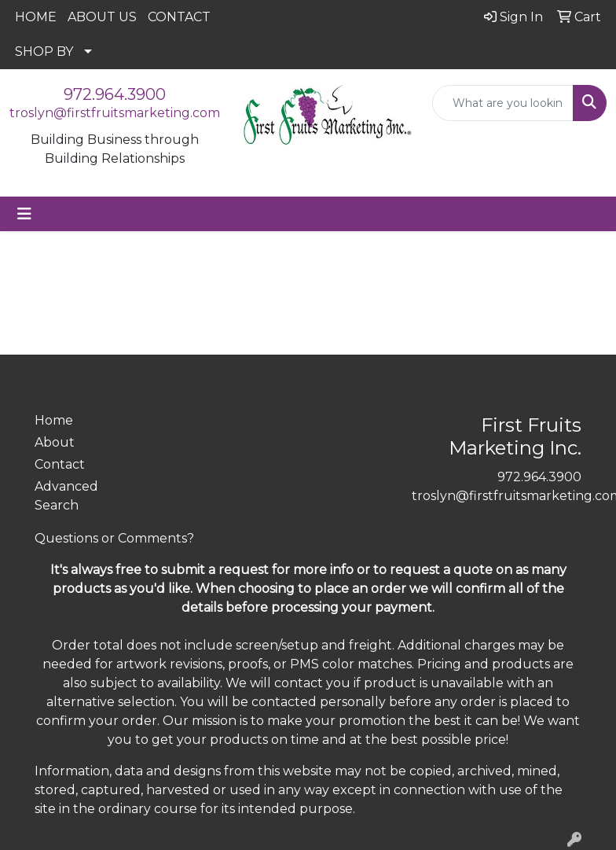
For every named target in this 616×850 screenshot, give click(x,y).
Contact (60, 464)
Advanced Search (66, 496)
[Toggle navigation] (24, 214)
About (55, 442)
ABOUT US (102, 17)
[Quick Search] (503, 103)
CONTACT (179, 17)
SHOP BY (44, 52)
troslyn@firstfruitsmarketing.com (115, 113)
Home (54, 420)
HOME (36, 17)
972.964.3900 (115, 94)
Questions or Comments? (114, 538)
